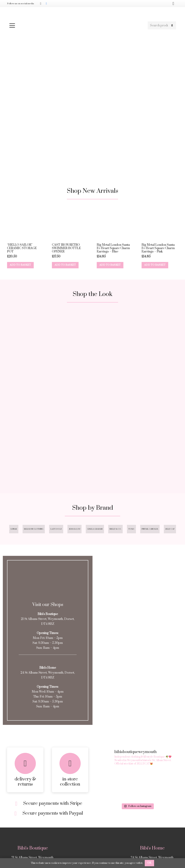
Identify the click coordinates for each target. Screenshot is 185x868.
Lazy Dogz (56, 529)
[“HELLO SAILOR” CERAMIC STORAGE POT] (25, 223)
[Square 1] (48, 352)
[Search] (172, 26)
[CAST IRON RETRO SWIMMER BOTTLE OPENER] (70, 223)
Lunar (14, 529)
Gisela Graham (95, 529)
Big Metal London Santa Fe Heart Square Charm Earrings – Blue (113, 248)
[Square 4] (137, 442)
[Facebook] (46, 4)
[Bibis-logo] (93, 14)
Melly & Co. (115, 529)
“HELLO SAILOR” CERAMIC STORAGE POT (22, 248)
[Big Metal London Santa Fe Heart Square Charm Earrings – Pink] (160, 223)
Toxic (131, 529)
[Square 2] (137, 352)
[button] (77, 26)
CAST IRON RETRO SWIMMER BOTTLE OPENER (66, 248)
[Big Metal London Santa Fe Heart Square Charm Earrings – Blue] (115, 223)
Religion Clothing (34, 529)
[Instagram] (41, 4)
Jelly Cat (170, 529)
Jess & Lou (74, 529)
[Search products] (162, 26)
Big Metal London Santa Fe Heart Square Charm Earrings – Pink (158, 248)
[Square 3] (48, 442)
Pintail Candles (150, 529)
